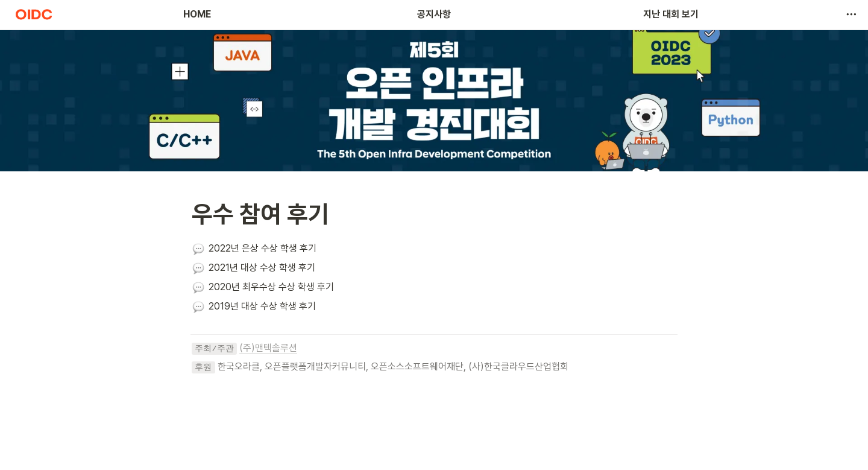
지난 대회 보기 (671, 14)
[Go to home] (34, 14)
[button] (851, 14)
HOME (197, 14)
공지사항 (434, 14)
